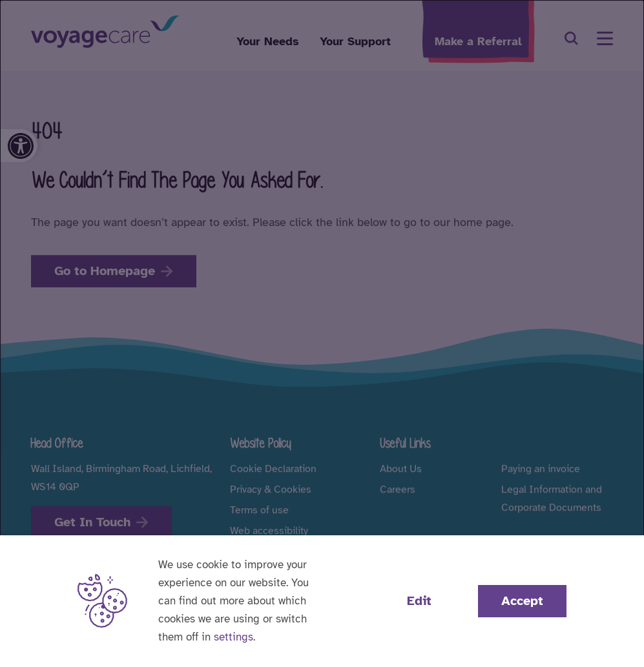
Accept (522, 601)
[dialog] (322, 333)
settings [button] (234, 637)
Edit (419, 601)
